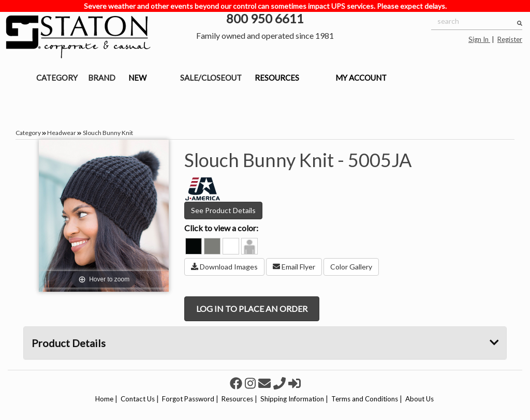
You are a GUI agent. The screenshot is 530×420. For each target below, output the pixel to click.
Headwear (62, 133)
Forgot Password (188, 399)
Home (104, 399)
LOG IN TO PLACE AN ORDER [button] (252, 309)
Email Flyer (294, 267)
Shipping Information (292, 399)
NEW (137, 78)
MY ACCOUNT (361, 78)
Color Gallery (351, 267)
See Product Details (223, 210)
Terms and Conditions (365, 399)
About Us (419, 399)
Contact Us (138, 399)
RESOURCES (277, 78)
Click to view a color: (221, 228)
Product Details (265, 343)
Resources (237, 399)
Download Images (224, 267)
